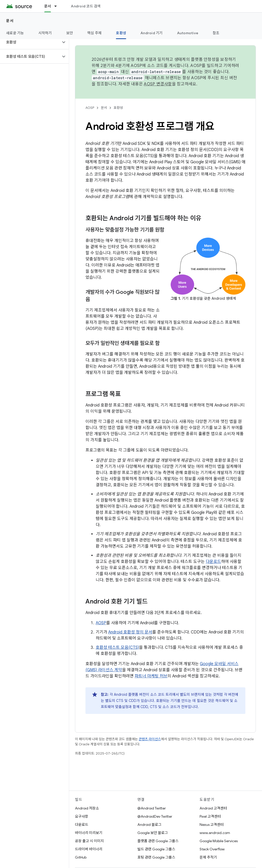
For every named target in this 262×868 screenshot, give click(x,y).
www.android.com (215, 833)
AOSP (90, 108)
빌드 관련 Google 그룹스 (156, 849)
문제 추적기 (208, 857)
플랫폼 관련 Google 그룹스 (158, 841)
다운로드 (213, 562)
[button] (30, 42)
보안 (70, 33)
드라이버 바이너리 (89, 849)
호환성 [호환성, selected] (121, 33)
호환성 (118, 108)
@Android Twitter (152, 808)
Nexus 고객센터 (212, 825)
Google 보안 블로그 (153, 833)
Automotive (188, 33)
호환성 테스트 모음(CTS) (117, 647)
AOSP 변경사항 (158, 84)
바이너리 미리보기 (89, 833)
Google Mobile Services (219, 841)
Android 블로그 (149, 825)
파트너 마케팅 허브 (151, 676)
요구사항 (82, 816)
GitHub (81, 857)
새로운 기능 (15, 33)
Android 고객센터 (213, 808)
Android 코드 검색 (86, 6)
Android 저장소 (87, 808)
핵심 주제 (94, 33)
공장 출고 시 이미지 (89, 841)
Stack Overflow (212, 849)
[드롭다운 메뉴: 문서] (58, 6)
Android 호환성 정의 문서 (130, 632)
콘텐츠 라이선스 (150, 739)
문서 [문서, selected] (48, 6)
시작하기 (45, 33)
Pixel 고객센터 (210, 816)
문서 (10, 21)
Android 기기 (152, 33)
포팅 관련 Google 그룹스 (156, 857)
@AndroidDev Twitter (155, 816)
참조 (216, 33)
